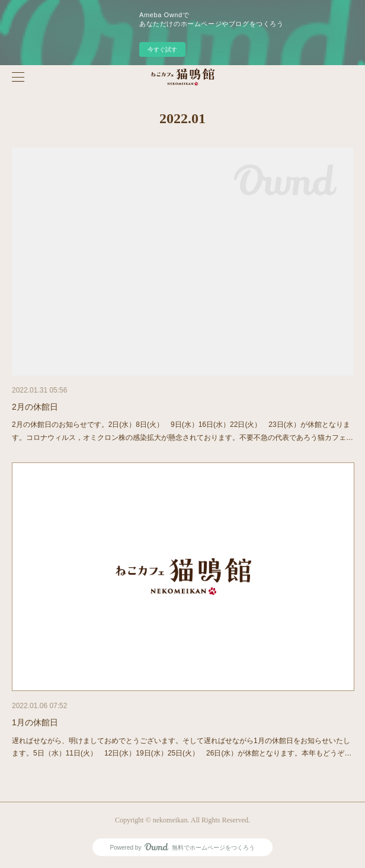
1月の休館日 (35, 722)
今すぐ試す (162, 49)
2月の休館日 (35, 407)
